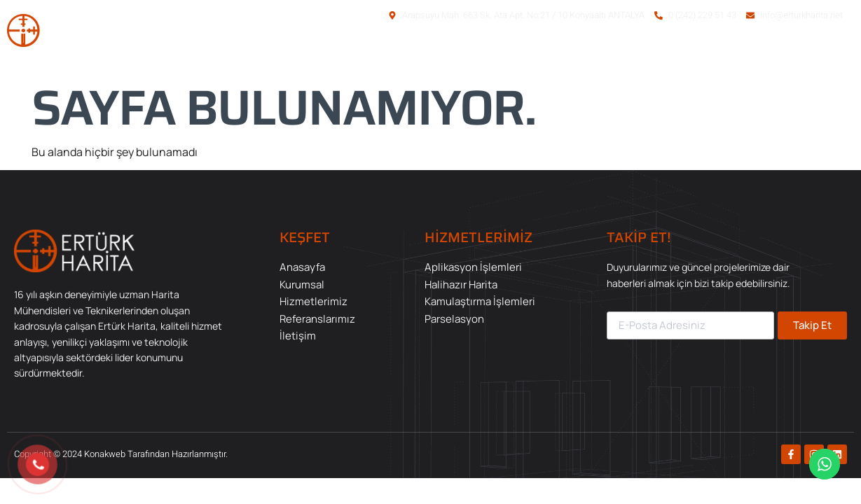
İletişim (816, 55)
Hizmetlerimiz (619, 55)
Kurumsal (529, 55)
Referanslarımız (726, 55)
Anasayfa (451, 55)
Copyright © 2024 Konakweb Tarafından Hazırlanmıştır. (121, 454)
